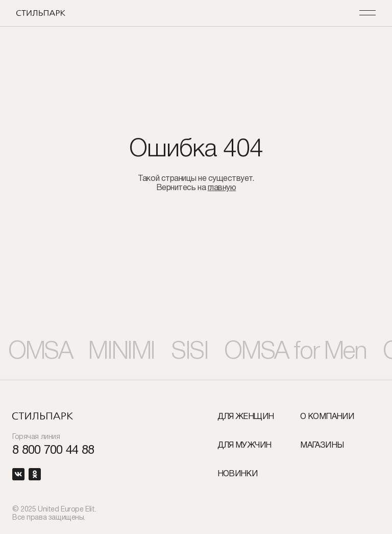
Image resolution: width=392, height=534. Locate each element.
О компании (327, 417)
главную (222, 188)
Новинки (238, 474)
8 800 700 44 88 (53, 451)
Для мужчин (244, 446)
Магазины (322, 446)
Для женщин (246, 417)
